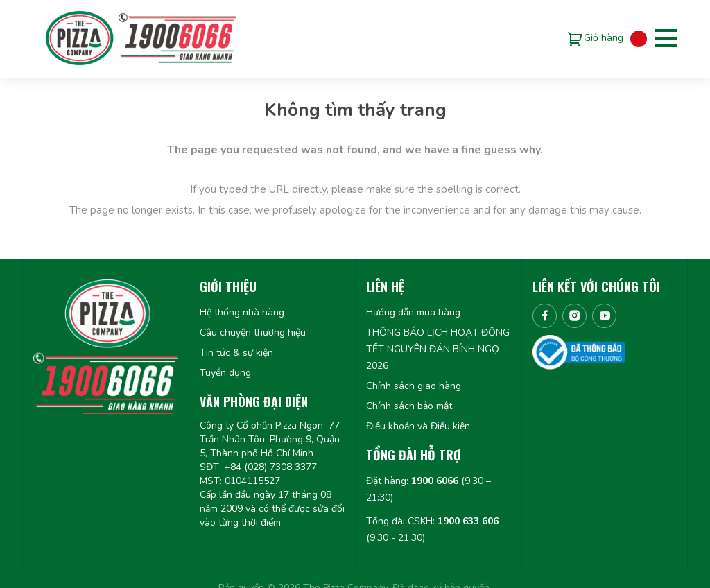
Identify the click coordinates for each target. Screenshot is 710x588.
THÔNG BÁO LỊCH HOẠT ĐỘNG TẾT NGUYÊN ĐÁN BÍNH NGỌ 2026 (438, 349)
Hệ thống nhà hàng (242, 312)
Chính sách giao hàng (414, 386)
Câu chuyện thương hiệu (253, 332)
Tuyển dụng (225, 373)
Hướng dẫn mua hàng (413, 312)
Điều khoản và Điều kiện (418, 426)
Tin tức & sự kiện (236, 353)
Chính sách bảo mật (409, 406)
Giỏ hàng (604, 38)
